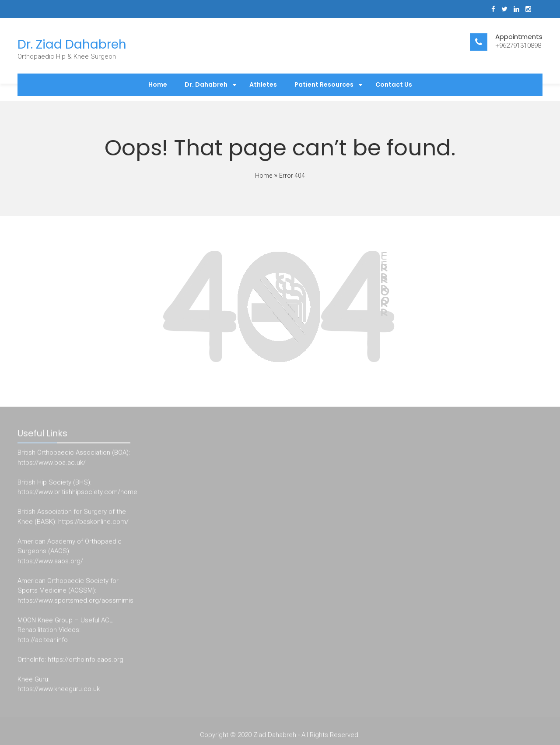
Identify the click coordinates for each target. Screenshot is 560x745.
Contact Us (394, 84)
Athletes (263, 84)
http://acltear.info (43, 641)
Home (158, 84)
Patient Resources (324, 84)
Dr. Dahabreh (206, 84)
